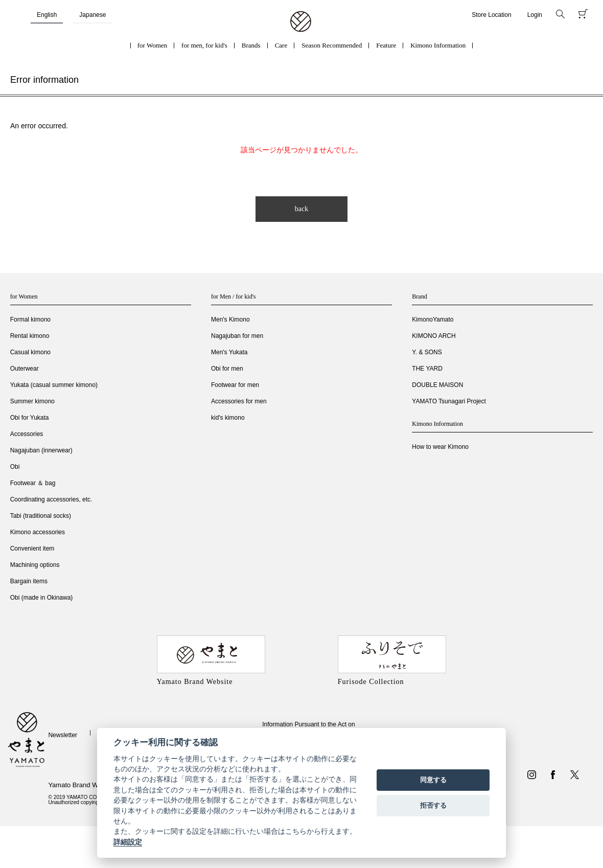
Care (281, 45)
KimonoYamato (433, 319)
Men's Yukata (229, 352)
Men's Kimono (230, 319)
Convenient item (32, 549)
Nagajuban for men (237, 336)
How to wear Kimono (440, 447)
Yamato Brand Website (82, 785)
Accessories (27, 434)
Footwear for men (235, 385)
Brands (251, 45)
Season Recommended (332, 45)
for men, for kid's (204, 45)
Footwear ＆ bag (33, 483)
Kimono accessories (38, 532)
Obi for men (227, 369)
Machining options (35, 565)
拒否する (433, 805)
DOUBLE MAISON (437, 385)
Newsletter (63, 735)
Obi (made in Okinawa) (42, 598)
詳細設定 (128, 842)
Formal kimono (30, 319)
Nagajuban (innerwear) (41, 450)
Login (535, 15)
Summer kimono (32, 401)
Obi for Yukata (30, 418)
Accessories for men (239, 401)
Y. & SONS (427, 352)
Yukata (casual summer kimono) (54, 385)
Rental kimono (30, 336)
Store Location (491, 15)
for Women (152, 45)
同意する (433, 780)
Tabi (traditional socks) (41, 516)
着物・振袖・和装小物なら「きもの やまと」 (301, 22)
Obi (15, 467)
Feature (386, 45)
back (301, 209)
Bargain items (29, 581)
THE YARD (427, 369)
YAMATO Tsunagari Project (449, 401)
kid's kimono (228, 418)
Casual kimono (30, 352)
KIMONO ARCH (434, 336)
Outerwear (25, 369)
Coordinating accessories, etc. (51, 499)
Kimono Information (438, 45)
